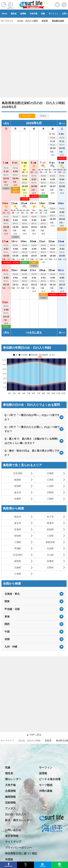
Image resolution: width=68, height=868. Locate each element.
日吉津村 (18, 473)
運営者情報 (12, 836)
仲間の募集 (46, 791)
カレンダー (27, 116)
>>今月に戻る (34, 332)
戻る (7, 123)
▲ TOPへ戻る (34, 735)
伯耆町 (18, 499)
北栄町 (50, 548)
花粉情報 (10, 803)
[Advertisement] (34, 60)
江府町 (50, 480)
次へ (61, 123)
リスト (43, 116)
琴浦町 (18, 548)
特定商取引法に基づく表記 (21, 853)
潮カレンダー (13, 779)
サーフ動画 (46, 785)
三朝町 (50, 499)
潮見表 (14, 14)
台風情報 (10, 791)
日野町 (50, 492)
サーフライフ (7, 741)
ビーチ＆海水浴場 (50, 779)
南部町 (18, 480)
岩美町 (18, 529)
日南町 (50, 473)
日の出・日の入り (16, 814)
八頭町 (50, 486)
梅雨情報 (10, 797)
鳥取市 (18, 517)
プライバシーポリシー (18, 848)
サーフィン (53, 14)
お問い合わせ (13, 830)
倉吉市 (18, 492)
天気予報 (34, 14)
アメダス (10, 808)
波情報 (23, 14)
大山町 (50, 555)
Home (4, 14)
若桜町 (50, 529)
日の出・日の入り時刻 (29, 741)
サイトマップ (13, 842)
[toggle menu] (64, 4)
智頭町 (18, 486)
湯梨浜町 (50, 542)
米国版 (9, 859)
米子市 (50, 517)
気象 (43, 14)
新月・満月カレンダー (18, 820)
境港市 (50, 523)
